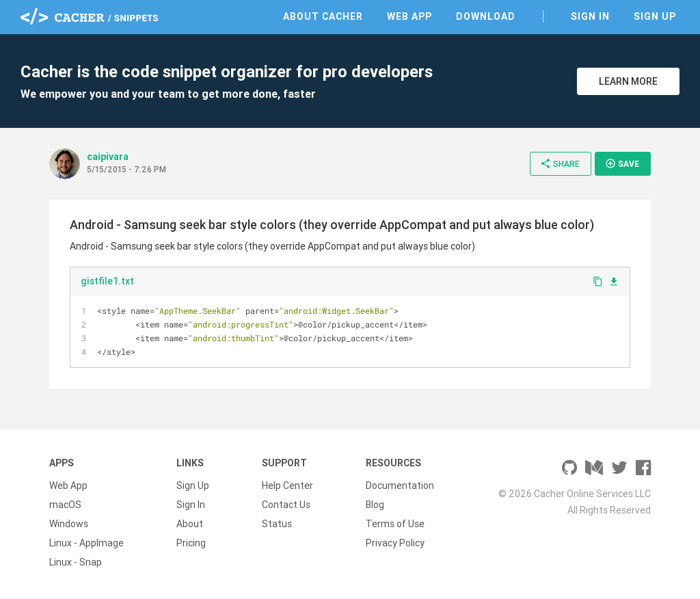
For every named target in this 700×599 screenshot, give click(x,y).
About (190, 524)
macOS (65, 505)
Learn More (628, 81)
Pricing (191, 543)
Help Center (287, 485)
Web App (409, 16)
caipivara (108, 157)
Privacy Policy (395, 543)
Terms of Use (395, 524)
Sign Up (655, 16)
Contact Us (286, 505)
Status (277, 524)
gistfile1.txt (107, 281)
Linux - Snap (76, 562)
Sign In (590, 16)
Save (622, 163)
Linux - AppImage (86, 543)
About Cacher (323, 16)
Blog (375, 505)
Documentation (400, 485)
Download (486, 16)
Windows (69, 524)
